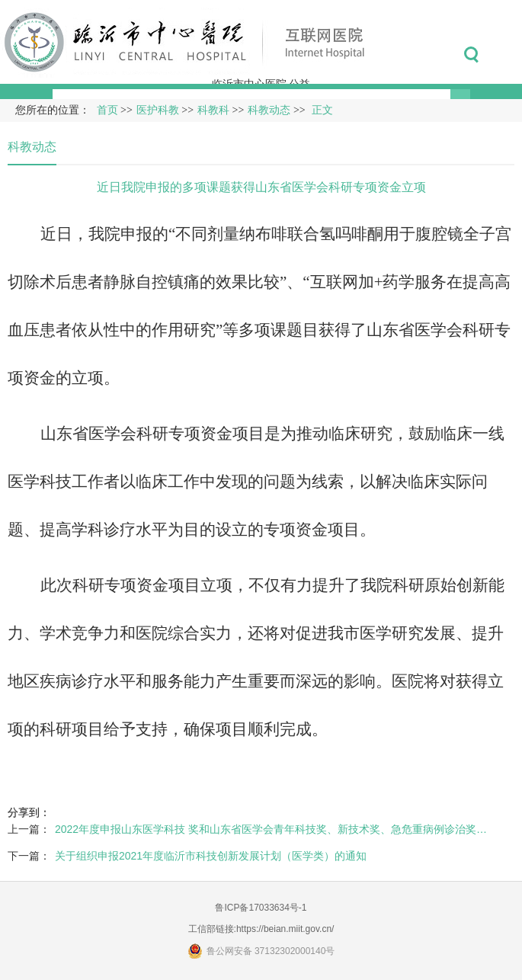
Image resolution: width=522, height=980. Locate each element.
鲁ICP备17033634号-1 (261, 908)
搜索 (471, 55)
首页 (107, 110)
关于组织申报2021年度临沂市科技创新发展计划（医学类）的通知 (211, 856)
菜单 (506, 55)
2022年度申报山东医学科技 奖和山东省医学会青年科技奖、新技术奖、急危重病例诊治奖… (271, 829)
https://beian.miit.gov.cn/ (285, 929)
